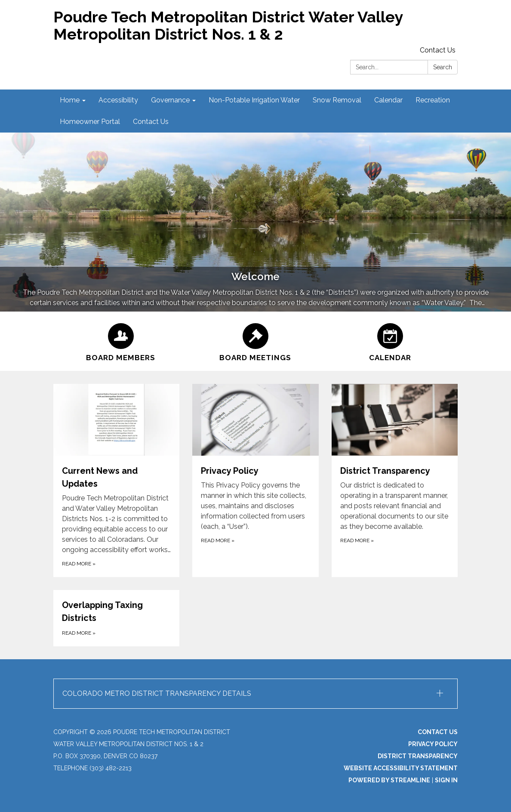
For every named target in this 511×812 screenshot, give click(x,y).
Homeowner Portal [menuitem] (90, 122)
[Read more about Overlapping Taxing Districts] (116, 618)
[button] (255, 694)
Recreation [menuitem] (433, 100)
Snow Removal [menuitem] (337, 100)
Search (443, 67)
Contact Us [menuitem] (151, 122)
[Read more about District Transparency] (395, 480)
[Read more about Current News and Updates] (116, 480)
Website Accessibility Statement (401, 768)
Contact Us (438, 50)
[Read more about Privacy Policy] (255, 480)
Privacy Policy (433, 744)
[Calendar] (390, 341)
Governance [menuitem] (170, 100)
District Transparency (418, 756)
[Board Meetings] (255, 341)
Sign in (446, 780)
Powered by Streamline (389, 780)
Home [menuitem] (70, 100)
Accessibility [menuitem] (118, 100)
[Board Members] (121, 341)
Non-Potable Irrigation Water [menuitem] (254, 100)
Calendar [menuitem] (388, 100)
